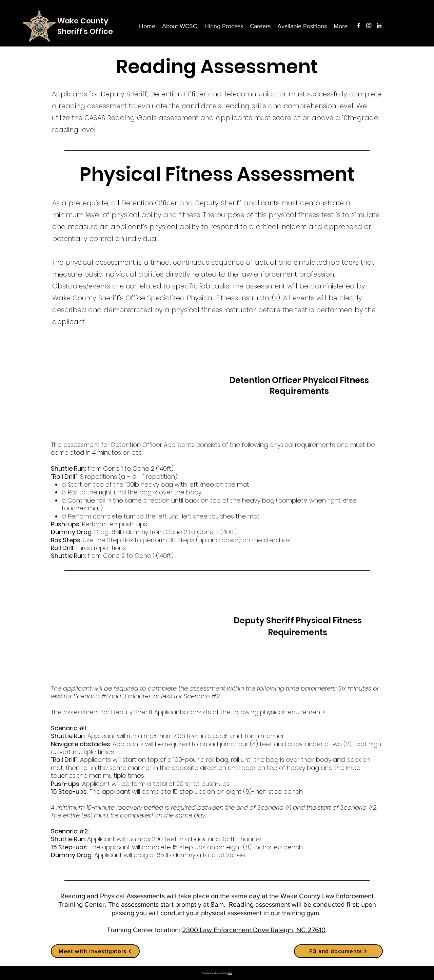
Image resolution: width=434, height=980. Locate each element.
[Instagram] (369, 25)
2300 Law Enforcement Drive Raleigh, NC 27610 (254, 930)
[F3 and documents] (338, 951)
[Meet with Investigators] (95, 951)
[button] (341, 26)
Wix (230, 973)
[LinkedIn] (379, 25)
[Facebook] (359, 25)
